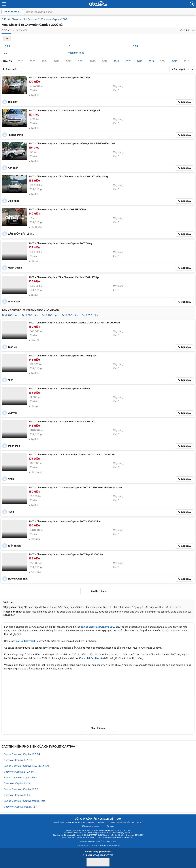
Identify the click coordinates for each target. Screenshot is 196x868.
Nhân (11, 479)
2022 (69, 61)
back (7, 39)
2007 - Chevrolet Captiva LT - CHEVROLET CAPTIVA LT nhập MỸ (64, 111)
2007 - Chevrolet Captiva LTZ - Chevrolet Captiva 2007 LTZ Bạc (64, 277)
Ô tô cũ (6, 19)
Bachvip (12, 413)
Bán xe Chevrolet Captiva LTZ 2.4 (22, 754)
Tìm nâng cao (12, 12)
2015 (151, 61)
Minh (11, 380)
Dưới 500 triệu (70, 315)
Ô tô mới (22, 30)
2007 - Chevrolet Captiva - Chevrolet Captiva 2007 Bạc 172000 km (66, 554)
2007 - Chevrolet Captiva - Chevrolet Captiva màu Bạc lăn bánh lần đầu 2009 (72, 144)
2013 (175, 61)
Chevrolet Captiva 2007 (54, 19)
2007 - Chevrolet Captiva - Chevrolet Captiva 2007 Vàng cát (62, 356)
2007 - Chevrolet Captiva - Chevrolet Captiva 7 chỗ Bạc (60, 389)
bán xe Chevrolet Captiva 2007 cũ (100, 627)
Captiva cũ (33, 19)
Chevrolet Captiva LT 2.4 (17, 795)
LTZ (6, 53)
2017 (128, 61)
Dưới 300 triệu (30, 315)
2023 (57, 61)
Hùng (11, 512)
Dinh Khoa (14, 201)
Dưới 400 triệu (50, 315)
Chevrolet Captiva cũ (91, 658)
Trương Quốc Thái (18, 579)
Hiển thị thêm (97, 591)
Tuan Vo (12, 347)
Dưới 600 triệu (90, 315)
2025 (32, 61)
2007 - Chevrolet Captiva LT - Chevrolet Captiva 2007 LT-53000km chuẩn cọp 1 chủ (75, 488)
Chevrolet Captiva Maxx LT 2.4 (20, 807)
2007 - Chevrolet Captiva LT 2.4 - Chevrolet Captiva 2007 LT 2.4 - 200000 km (72, 455)
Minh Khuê (14, 302)
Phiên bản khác (76, 53)
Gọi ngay (186, 102)
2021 (81, 61)
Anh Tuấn (13, 168)
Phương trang (15, 135)
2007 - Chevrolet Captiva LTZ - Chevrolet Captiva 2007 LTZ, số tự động (68, 177)
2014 (163, 61)
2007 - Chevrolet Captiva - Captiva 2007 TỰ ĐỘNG (57, 210)
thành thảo (14, 446)
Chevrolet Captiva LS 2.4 (17, 783)
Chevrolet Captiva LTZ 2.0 (18, 760)
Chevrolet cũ (19, 19)
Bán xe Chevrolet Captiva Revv (21, 778)
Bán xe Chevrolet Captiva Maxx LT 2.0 (24, 801)
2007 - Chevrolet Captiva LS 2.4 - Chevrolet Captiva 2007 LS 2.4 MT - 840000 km (74, 323)
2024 (45, 61)
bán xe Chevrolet (25, 641)
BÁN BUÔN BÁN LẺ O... (21, 234)
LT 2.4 (135, 46)
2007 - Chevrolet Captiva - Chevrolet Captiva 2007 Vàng (60, 243)
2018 (116, 61)
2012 (186, 61)
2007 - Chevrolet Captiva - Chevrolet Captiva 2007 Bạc (59, 78)
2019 (105, 61)
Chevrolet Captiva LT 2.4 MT (19, 772)
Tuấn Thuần (14, 546)
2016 (139, 61)
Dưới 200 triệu (10, 315)
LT (69, 46)
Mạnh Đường (15, 268)
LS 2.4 (7, 46)
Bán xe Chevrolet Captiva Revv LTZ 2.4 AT (27, 766)
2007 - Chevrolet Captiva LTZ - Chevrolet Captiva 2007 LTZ (62, 422)
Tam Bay (13, 102)
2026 (20, 61)
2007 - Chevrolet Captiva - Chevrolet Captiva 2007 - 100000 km (65, 521)
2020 (93, 61)
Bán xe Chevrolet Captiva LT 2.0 (21, 789)
